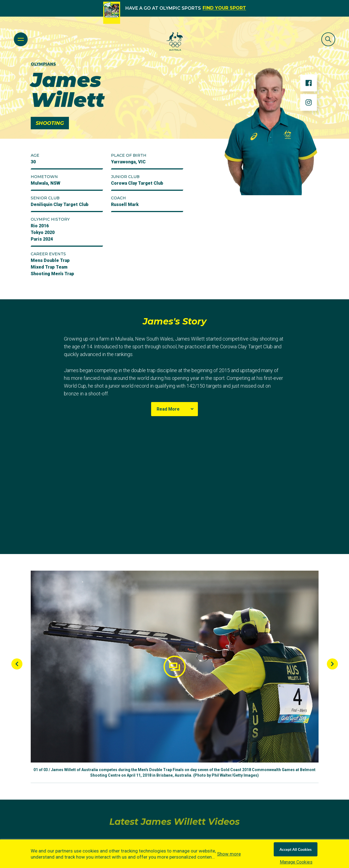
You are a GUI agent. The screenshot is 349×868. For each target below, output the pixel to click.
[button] (175, 667)
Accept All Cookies (296, 849)
